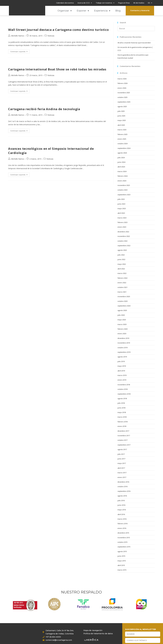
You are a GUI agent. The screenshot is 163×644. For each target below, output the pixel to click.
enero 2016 (122, 528)
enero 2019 (122, 380)
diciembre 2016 (123, 482)
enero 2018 (122, 426)
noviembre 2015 (124, 538)
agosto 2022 (122, 250)
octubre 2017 (123, 440)
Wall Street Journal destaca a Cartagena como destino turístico (58, 30)
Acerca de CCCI (85, 3)
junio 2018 (121, 408)
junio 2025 (121, 116)
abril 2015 (121, 565)
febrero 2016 (123, 524)
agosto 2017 (122, 449)
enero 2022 (122, 283)
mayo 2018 (122, 412)
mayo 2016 (122, 510)
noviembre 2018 (124, 385)
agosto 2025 (122, 106)
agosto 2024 (122, 153)
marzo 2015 (122, 570)
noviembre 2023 (124, 185)
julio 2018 (121, 403)
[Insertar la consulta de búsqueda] (136, 29)
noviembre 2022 (124, 236)
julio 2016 (121, 500)
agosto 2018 (122, 398)
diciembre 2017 (123, 431)
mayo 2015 (122, 561)
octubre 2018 (123, 389)
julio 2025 (121, 111)
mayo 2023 (122, 208)
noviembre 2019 (124, 343)
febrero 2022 (123, 278)
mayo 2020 (122, 320)
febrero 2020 (123, 329)
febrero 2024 (123, 176)
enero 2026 (122, 88)
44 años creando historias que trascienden (134, 43)
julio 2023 (121, 199)
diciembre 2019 (123, 338)
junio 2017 (121, 459)
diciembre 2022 (123, 232)
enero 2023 (122, 227)
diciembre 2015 (123, 533)
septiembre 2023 (124, 195)
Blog (118, 11)
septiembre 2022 (124, 246)
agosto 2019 (122, 357)
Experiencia (102, 11)
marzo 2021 (122, 292)
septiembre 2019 (124, 352)
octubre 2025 (123, 97)
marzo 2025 (122, 130)
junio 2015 (121, 556)
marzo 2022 (122, 273)
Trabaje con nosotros (105, 3)
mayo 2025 (122, 120)
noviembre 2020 (124, 296)
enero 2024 (122, 181)
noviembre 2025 (124, 93)
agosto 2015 (122, 551)
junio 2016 (121, 505)
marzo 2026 (122, 79)
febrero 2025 (123, 134)
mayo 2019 (122, 366)
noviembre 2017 (124, 436)
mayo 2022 (122, 264)
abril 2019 (121, 371)
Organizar (65, 11)
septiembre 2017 (124, 445)
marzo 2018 (122, 417)
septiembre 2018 (124, 394)
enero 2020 (122, 334)
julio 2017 (121, 454)
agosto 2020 (122, 310)
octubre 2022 (123, 241)
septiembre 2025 (124, 102)
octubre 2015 (123, 542)
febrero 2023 (123, 222)
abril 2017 (121, 468)
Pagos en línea (124, 3)
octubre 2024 (123, 144)
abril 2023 (121, 213)
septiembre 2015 (124, 547)
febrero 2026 (123, 83)
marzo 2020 (122, 324)
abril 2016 (121, 514)
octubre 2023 (123, 190)
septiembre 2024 (124, 148)
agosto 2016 (122, 496)
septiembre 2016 (124, 491)
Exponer (83, 11)
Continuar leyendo (20, 51)
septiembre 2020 (124, 306)
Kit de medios (139, 3)
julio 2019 (121, 361)
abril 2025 (121, 125)
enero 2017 (122, 477)
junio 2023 (121, 204)
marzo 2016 (122, 519)
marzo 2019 (122, 375)
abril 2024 (121, 167)
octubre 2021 (123, 287)
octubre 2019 (123, 348)
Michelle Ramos (18, 36)
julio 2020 (121, 315)
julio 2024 (121, 158)
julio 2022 (121, 255)
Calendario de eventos (65, 3)
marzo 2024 (122, 171)
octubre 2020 (123, 301)
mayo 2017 (122, 463)
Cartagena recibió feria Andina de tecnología (44, 109)
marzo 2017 (122, 473)
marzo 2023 (122, 218)
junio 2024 (121, 162)
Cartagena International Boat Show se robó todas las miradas (57, 69)
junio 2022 (121, 259)
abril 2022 (121, 269)
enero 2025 (122, 139)
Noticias (51, 36)
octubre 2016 (123, 486)
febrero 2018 (123, 422)
